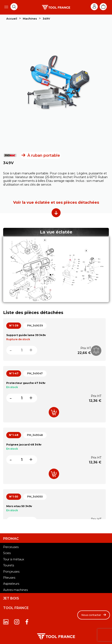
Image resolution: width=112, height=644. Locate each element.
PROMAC (11, 539)
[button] (94, 615)
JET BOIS (11, 598)
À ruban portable (44, 155)
